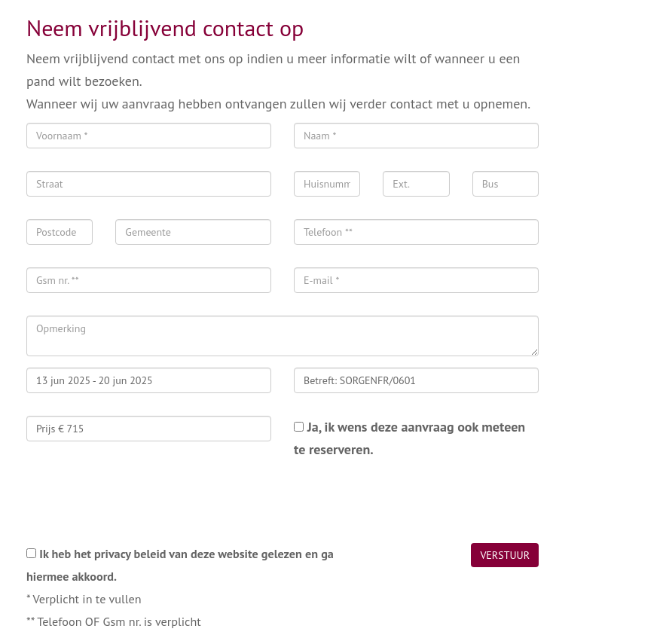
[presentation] (141, 502)
